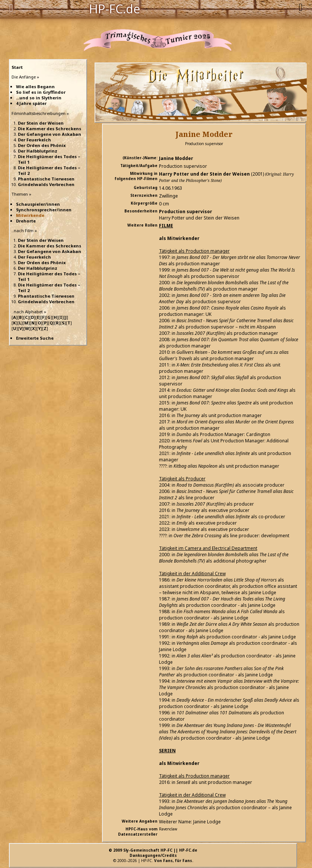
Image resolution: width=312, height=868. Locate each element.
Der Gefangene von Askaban (50, 134)
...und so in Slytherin (39, 98)
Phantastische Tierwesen (46, 179)
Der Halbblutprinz (38, 151)
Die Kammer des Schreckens (50, 129)
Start (17, 67)
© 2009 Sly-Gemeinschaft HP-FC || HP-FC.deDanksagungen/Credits (153, 853)
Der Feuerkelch (34, 140)
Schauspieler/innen (38, 204)
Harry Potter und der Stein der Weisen (204, 174)
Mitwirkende (30, 215)
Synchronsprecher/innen (44, 210)
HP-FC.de (115, 8)
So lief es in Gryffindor (41, 92)
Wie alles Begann (35, 87)
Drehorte (26, 221)
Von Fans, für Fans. (174, 861)
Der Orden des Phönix (42, 145)
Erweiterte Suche (35, 338)
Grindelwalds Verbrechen (46, 184)
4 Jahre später (31, 103)
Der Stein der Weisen (41, 123)
